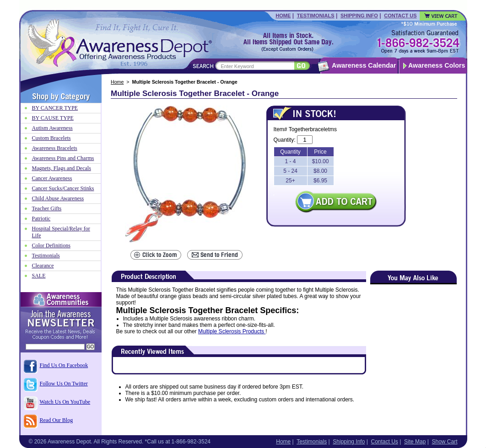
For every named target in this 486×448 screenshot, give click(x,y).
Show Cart (444, 442)
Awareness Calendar (364, 65)
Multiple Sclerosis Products (232, 331)
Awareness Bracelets (55, 148)
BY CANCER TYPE (55, 108)
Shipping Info (359, 16)
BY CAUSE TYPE (53, 118)
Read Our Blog (57, 420)
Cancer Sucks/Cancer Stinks (63, 188)
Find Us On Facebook (64, 365)
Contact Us (400, 16)
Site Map (415, 442)
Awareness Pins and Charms (63, 158)
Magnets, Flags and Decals (62, 168)
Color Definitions (51, 245)
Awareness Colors (437, 65)
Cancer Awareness (52, 178)
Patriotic (41, 219)
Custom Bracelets (51, 138)
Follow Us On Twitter (64, 384)
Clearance (43, 266)
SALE (39, 276)
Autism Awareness (52, 128)
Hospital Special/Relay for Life (61, 232)
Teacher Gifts (47, 208)
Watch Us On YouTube (65, 402)
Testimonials (316, 16)
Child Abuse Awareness (58, 198)
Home (283, 16)
